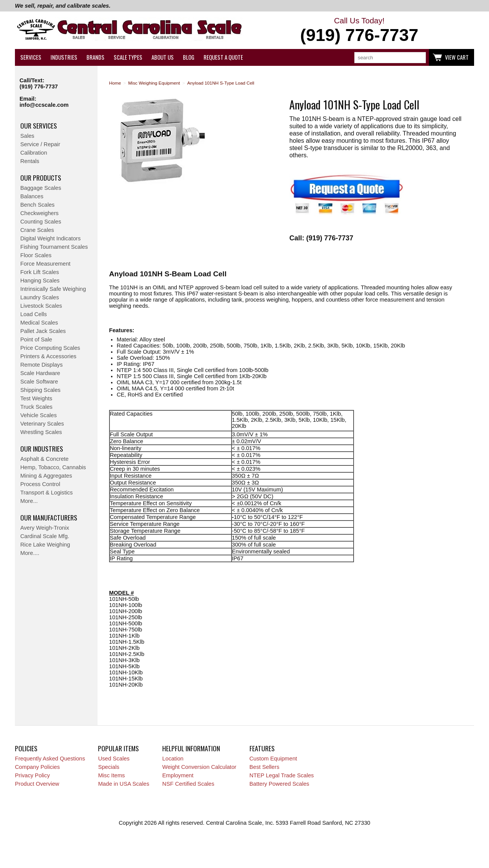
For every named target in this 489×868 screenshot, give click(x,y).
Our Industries (42, 449)
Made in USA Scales (124, 784)
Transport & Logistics (46, 493)
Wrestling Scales (41, 432)
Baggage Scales (41, 188)
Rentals (30, 161)
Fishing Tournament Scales (54, 247)
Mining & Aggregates (46, 476)
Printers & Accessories (48, 356)
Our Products (41, 178)
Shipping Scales (40, 390)
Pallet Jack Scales (43, 331)
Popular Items (118, 748)
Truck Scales (36, 407)
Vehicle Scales (38, 415)
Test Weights (36, 398)
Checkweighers (39, 213)
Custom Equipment (273, 759)
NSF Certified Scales (188, 784)
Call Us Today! (359, 31)
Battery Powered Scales (279, 784)
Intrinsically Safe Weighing (53, 289)
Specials (108, 767)
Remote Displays (42, 365)
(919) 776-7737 (39, 86)
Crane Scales (37, 230)
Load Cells (33, 314)
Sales (27, 136)
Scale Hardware (40, 373)
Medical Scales (39, 323)
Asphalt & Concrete (44, 459)
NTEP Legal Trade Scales (282, 775)
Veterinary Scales (42, 424)
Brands (95, 57)
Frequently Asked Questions (50, 759)
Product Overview (37, 784)
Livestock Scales (41, 306)
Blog (189, 57)
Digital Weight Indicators (51, 238)
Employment (178, 775)
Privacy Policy (32, 775)
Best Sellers (264, 767)
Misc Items (111, 775)
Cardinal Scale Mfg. (45, 536)
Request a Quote (223, 57)
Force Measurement (45, 264)
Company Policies (37, 767)
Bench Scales (37, 205)
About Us (163, 57)
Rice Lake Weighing (45, 545)
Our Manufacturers (49, 517)
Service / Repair (40, 144)
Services (31, 57)
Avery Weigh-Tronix (45, 528)
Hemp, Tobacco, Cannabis (53, 467)
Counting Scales (41, 222)
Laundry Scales (40, 297)
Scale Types (128, 57)
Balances (32, 196)
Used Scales (114, 759)
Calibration (34, 153)
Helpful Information (191, 748)
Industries (64, 57)
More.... (30, 553)
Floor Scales (36, 255)
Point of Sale (36, 339)
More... (29, 501)
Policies (26, 748)
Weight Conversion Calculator (199, 767)
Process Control (40, 484)
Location (173, 759)
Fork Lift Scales (40, 272)
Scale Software (39, 382)
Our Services (39, 126)
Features (262, 748)
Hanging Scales (40, 281)
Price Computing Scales (50, 348)
